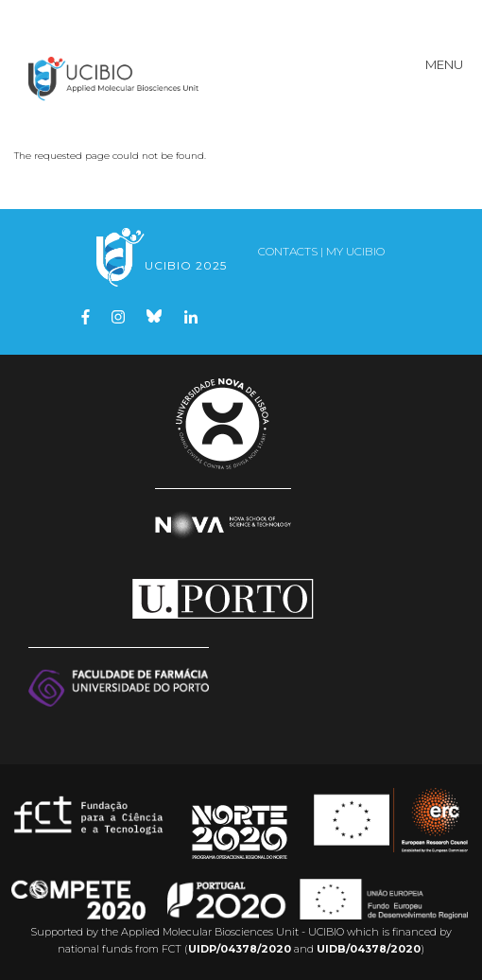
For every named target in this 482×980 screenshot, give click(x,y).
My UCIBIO (355, 251)
